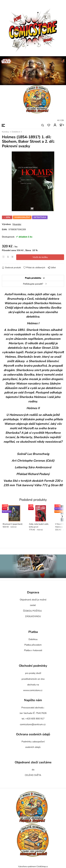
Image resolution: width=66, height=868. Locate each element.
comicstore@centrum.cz (33, 724)
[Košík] (62, 125)
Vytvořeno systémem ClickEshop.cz (33, 866)
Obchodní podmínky (33, 666)
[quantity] (8, 257)
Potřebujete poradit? (33, 284)
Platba (33, 632)
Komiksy (5, 132)
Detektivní (16, 132)
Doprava (33, 592)
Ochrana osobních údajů (33, 734)
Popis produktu (33, 278)
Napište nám (33, 700)
